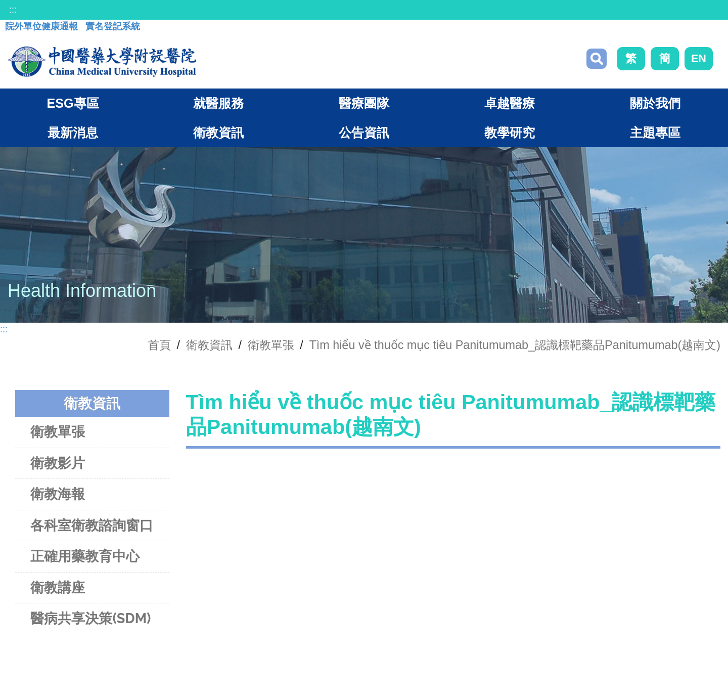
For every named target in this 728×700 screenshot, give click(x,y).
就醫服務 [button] (218, 103)
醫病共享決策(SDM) (90, 618)
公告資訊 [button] (364, 133)
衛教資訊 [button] (218, 133)
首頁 (159, 345)
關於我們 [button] (655, 103)
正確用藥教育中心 (85, 556)
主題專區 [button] (655, 133)
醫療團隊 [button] (364, 103)
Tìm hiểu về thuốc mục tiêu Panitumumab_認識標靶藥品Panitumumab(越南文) (515, 345)
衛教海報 (58, 494)
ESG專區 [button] (73, 103)
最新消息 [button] (73, 133)
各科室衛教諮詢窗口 (92, 525)
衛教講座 (58, 587)
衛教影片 (58, 463)
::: (13, 10)
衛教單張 (271, 345)
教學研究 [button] (510, 133)
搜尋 (597, 59)
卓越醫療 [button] (510, 103)
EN (699, 58)
